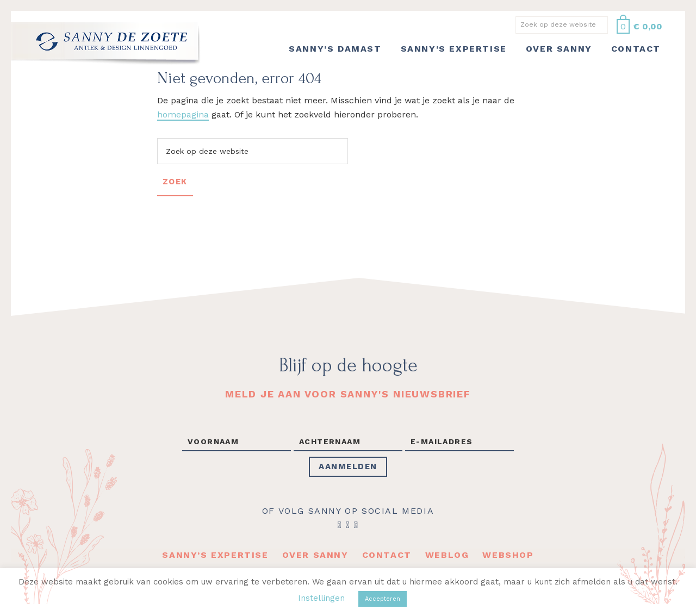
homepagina (183, 114)
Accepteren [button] (383, 599)
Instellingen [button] (321, 598)
